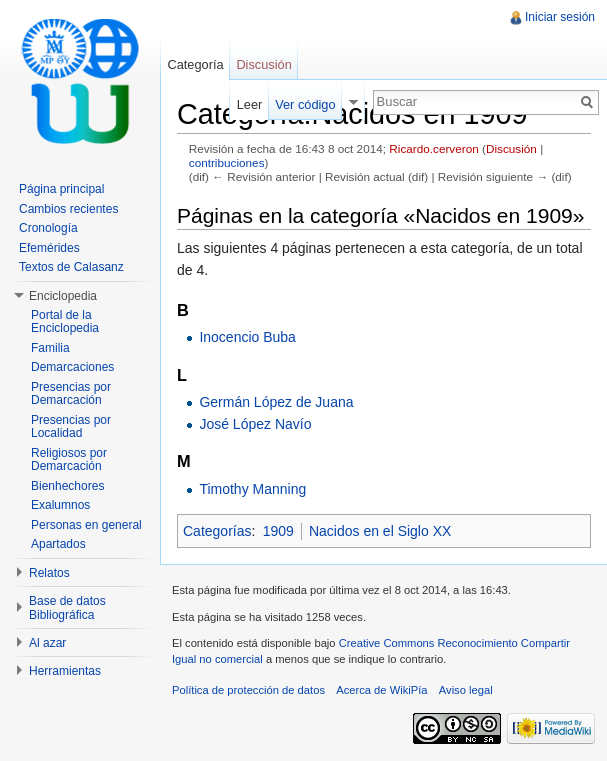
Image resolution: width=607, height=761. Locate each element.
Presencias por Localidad (71, 427)
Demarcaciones (72, 367)
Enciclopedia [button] (63, 296)
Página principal (61, 189)
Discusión (511, 148)
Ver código (305, 104)
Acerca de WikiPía (381, 690)
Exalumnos (60, 505)
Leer (250, 104)
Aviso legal (466, 690)
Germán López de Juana (276, 402)
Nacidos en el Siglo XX (380, 531)
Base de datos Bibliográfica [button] (67, 608)
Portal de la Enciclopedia (65, 322)
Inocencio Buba (247, 337)
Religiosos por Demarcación (69, 460)
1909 (278, 531)
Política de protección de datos (248, 690)
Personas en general (86, 525)
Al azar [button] (47, 643)
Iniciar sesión (560, 17)
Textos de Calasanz (71, 267)
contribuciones (227, 162)
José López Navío (255, 424)
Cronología (48, 228)
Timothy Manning (252, 489)
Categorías (217, 531)
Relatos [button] (49, 573)
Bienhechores (67, 486)
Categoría (195, 64)
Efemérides (49, 248)
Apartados (58, 544)
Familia (50, 348)
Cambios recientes (68, 209)
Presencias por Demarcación (71, 394)
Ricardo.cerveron (433, 148)
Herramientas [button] (65, 671)
